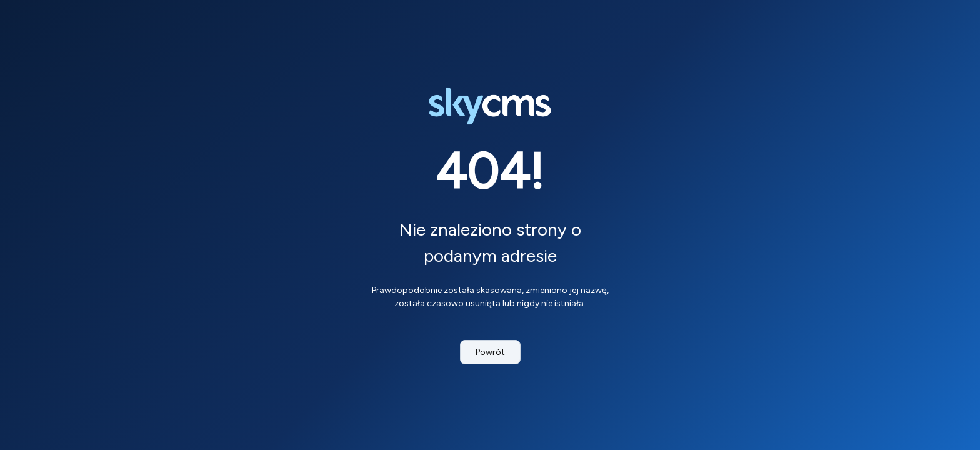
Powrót (490, 352)
